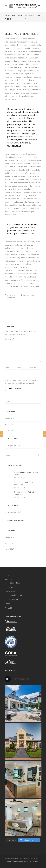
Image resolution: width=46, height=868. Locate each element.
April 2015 (9, 424)
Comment (9, 339)
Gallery (8, 604)
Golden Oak (13, 599)
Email (20, 368)
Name (8, 368)
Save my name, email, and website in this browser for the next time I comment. (21, 382)
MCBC (11, 587)
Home (38, 16)
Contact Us (9, 608)
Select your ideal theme (33, 19)
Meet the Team (14, 583)
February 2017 (10, 419)
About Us (8, 580)
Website (33, 368)
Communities (10, 592)
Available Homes (15, 595)
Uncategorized (11, 446)
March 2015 (9, 430)
